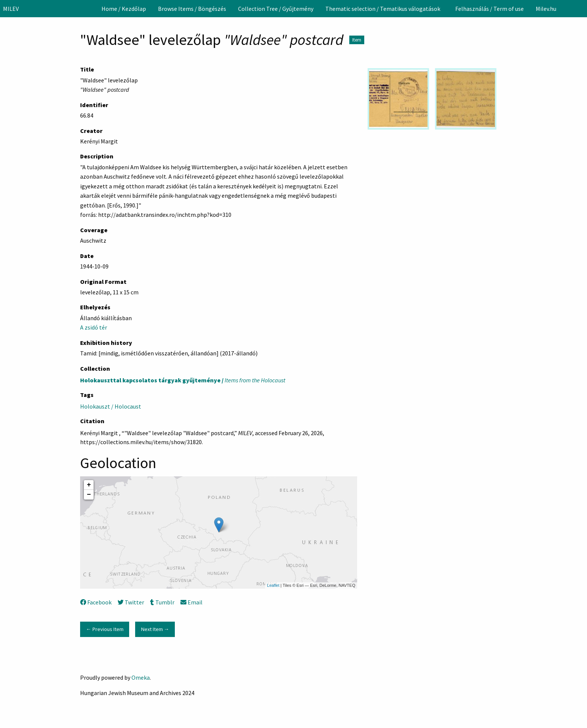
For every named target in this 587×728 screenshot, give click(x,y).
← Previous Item (104, 629)
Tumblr (162, 602)
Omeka (141, 677)
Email (191, 602)
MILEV (11, 9)
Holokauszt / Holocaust (111, 406)
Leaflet (273, 585)
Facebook (96, 602)
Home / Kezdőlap (124, 9)
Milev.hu (546, 9)
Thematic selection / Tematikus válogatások (383, 9)
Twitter (131, 602)
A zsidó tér (94, 327)
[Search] (581, 9)
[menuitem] (124, 9)
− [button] (89, 495)
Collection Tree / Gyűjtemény (276, 9)
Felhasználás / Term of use (489, 9)
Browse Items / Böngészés (192, 9)
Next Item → (155, 629)
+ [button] (89, 485)
